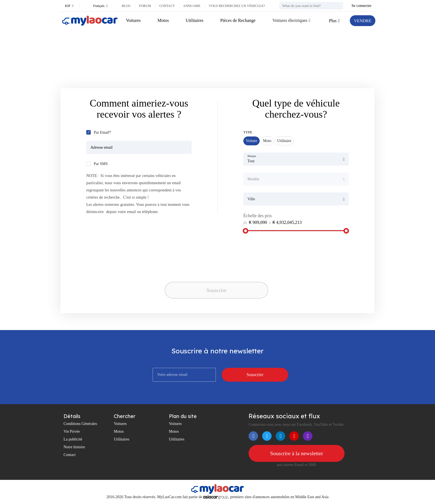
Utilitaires (194, 20)
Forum (145, 6)
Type (248, 132)
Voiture (251, 141)
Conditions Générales (80, 424)
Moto (267, 141)
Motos (163, 20)
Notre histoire (74, 447)
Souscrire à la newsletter (297, 454)
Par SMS (101, 164)
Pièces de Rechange (237, 20)
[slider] (246, 231)
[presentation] (204, 269)
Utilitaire (284, 141)
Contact (167, 6)
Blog (126, 6)
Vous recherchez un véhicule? (237, 6)
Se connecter (361, 6)
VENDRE (362, 21)
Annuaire (192, 6)
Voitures (133, 20)
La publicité (73, 439)
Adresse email (102, 147)
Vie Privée (72, 431)
